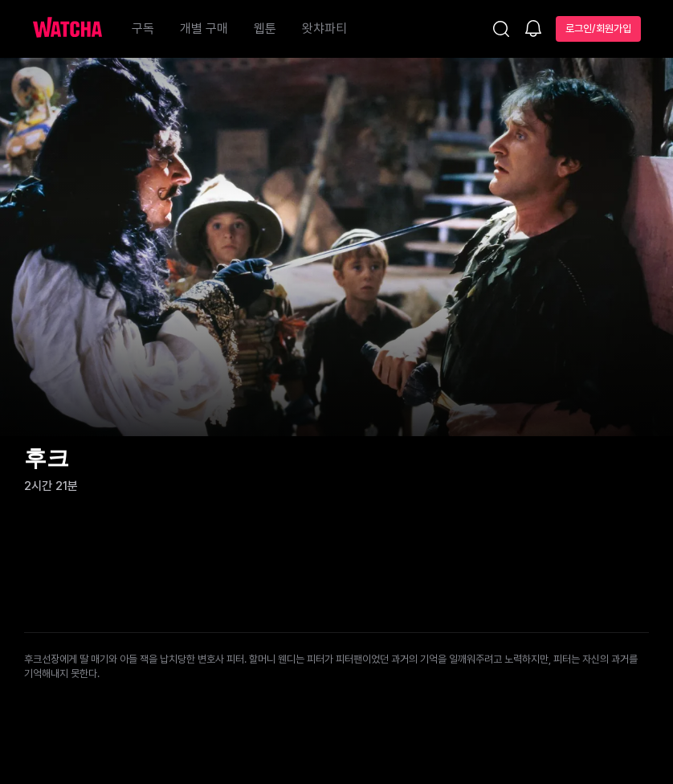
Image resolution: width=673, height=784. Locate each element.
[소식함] (533, 30)
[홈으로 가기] (75, 29)
